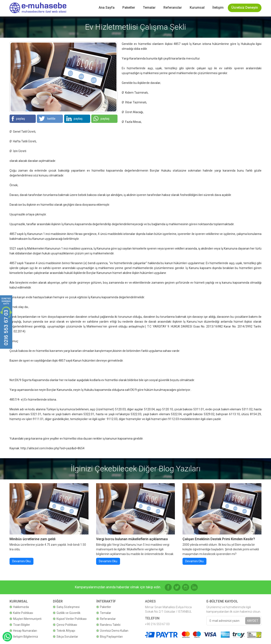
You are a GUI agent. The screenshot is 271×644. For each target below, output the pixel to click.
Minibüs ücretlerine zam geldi (32, 539)
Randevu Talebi (110, 625)
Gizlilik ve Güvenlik (68, 613)
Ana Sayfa (107, 8)
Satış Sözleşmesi (68, 607)
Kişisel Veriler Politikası (72, 619)
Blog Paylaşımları (111, 637)
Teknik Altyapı (66, 631)
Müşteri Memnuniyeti (27, 619)
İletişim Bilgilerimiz (26, 637)
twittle (47, 119)
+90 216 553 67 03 (157, 624)
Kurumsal (197, 8)
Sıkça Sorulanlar (67, 637)
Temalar (149, 8)
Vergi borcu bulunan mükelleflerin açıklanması (132, 539)
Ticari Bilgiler (22, 625)
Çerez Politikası (67, 625)
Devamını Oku (21, 561)
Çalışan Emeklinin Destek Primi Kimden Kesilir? (219, 539)
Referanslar (173, 8)
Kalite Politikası (23, 613)
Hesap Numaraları (25, 631)
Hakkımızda (21, 607)
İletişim (218, 8)
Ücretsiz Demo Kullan (114, 631)
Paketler (129, 8)
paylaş (18, 119)
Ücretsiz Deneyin (245, 8)
